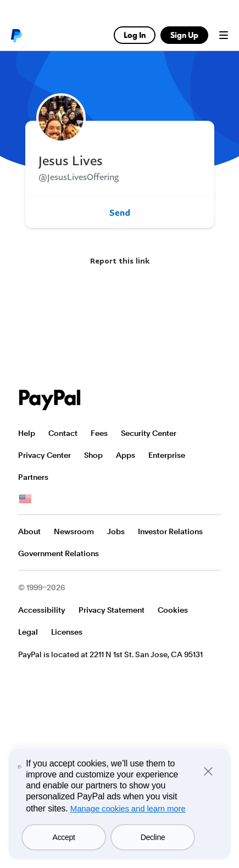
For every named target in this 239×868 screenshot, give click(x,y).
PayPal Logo (50, 400)
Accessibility (42, 610)
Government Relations (59, 553)
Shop (93, 455)
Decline (153, 837)
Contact (63, 433)
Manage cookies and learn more (128, 808)
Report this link (120, 261)
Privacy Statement (112, 610)
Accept (64, 837)
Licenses (67, 632)
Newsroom (74, 531)
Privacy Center (45, 455)
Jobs (116, 531)
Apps (126, 455)
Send (120, 212)
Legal (28, 632)
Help (27, 433)
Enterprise (167, 455)
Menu (224, 35)
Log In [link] (135, 35)
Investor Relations (170, 531)
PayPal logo (16, 35)
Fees (99, 433)
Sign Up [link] (184, 35)
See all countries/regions (25, 499)
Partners (33, 477)
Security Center (149, 433)
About (29, 531)
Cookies (173, 610)
